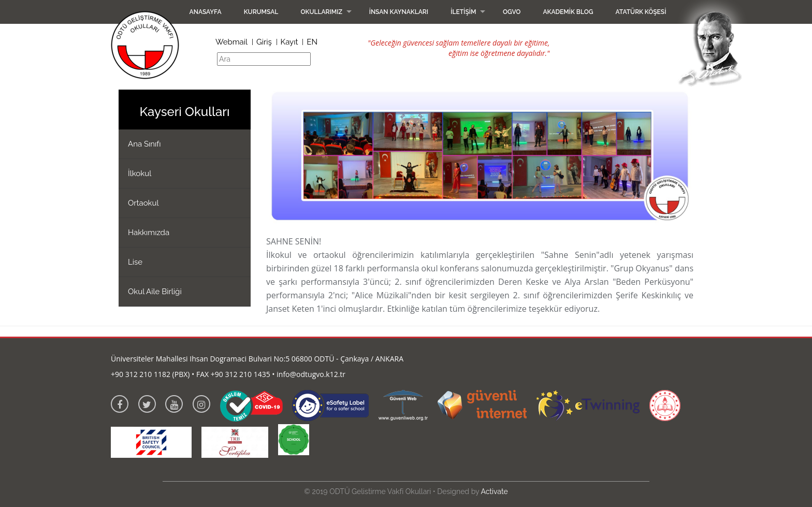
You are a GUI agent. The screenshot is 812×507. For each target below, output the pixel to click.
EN (312, 42)
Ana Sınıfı (144, 144)
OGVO (512, 12)
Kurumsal (261, 12)
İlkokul (140, 173)
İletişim (463, 12)
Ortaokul (143, 203)
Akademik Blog (568, 12)
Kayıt (289, 42)
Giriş (264, 42)
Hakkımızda (149, 233)
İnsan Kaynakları (399, 12)
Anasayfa (206, 12)
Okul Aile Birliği (155, 292)
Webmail (231, 42)
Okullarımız (321, 12)
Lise (135, 262)
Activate (494, 491)
